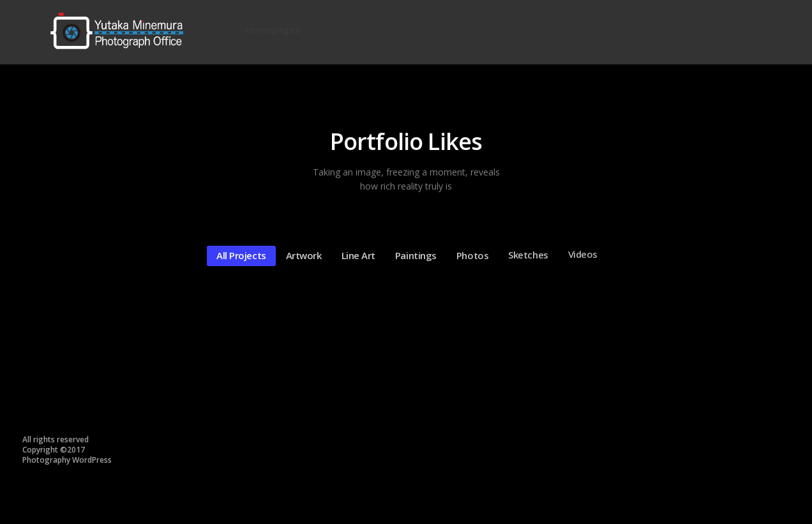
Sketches (525, 252)
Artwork (301, 255)
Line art (355, 255)
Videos (580, 250)
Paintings (413, 254)
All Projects (238, 255)
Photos (469, 253)
